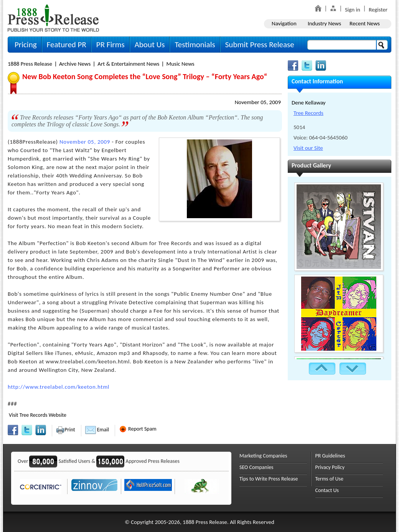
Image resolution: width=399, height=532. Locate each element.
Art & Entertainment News (128, 64)
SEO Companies (256, 467)
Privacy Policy (330, 467)
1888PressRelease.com (53, 18)
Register (378, 10)
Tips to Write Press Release (269, 479)
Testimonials (195, 45)
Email (97, 430)
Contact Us (327, 490)
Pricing (26, 45)
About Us (150, 45)
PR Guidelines (330, 456)
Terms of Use (330, 479)
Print (65, 430)
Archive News (75, 64)
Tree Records (308, 113)
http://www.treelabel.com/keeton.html (59, 387)
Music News (180, 64)
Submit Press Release (260, 45)
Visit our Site (308, 148)
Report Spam (138, 429)
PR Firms (110, 45)
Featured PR (67, 45)
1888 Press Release (30, 64)
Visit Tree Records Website (38, 415)
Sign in (353, 10)
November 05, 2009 (258, 102)
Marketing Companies (263, 456)
